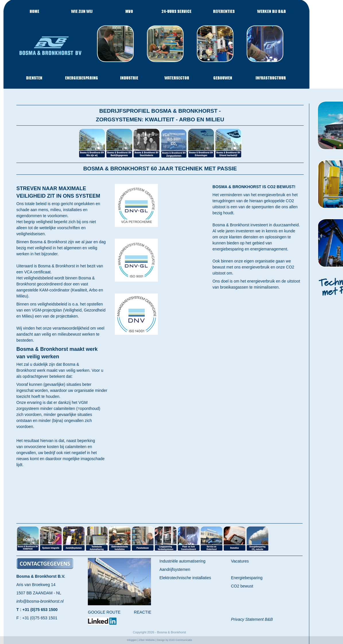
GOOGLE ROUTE (104, 612)
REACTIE (143, 612)
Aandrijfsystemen (175, 569)
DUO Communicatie (181, 640)
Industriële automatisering (183, 561)
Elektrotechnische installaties (185, 578)
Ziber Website (147, 640)
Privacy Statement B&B (252, 619)
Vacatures (240, 561)
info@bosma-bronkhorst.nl (40, 601)
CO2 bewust (242, 586)
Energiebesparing (247, 578)
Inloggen (132, 640)
